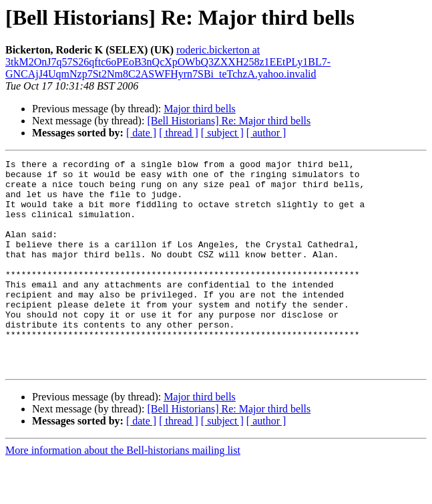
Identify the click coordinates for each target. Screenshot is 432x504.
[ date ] (141, 133)
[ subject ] (222, 133)
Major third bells (200, 109)
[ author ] (266, 133)
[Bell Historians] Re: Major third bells (229, 121)
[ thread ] (179, 133)
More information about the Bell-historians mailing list (123, 492)
